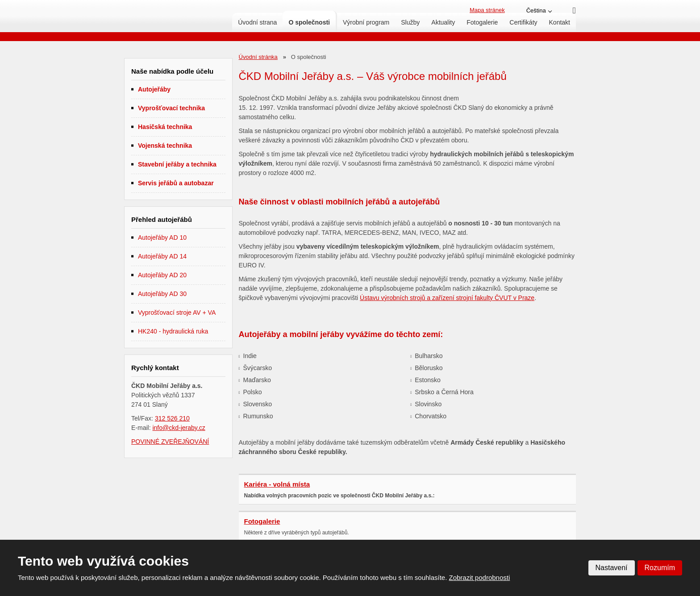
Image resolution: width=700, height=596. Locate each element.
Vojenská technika (165, 146)
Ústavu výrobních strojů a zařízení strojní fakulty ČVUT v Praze (447, 298)
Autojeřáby (154, 89)
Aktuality (443, 22)
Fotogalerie (482, 22)
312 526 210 (172, 418)
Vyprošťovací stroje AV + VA (177, 313)
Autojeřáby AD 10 (162, 238)
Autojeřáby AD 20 (162, 275)
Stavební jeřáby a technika (177, 164)
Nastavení (612, 568)
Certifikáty (523, 22)
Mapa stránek (487, 10)
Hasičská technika (165, 127)
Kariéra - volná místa (277, 484)
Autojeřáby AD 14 (162, 256)
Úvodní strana (257, 22)
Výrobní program (366, 22)
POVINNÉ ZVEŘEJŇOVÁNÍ (170, 442)
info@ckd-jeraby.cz (179, 428)
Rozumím (660, 568)
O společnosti (309, 22)
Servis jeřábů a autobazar (176, 183)
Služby (410, 22)
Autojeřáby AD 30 (162, 294)
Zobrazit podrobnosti (480, 577)
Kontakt (560, 22)
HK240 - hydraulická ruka (173, 331)
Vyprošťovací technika (171, 108)
